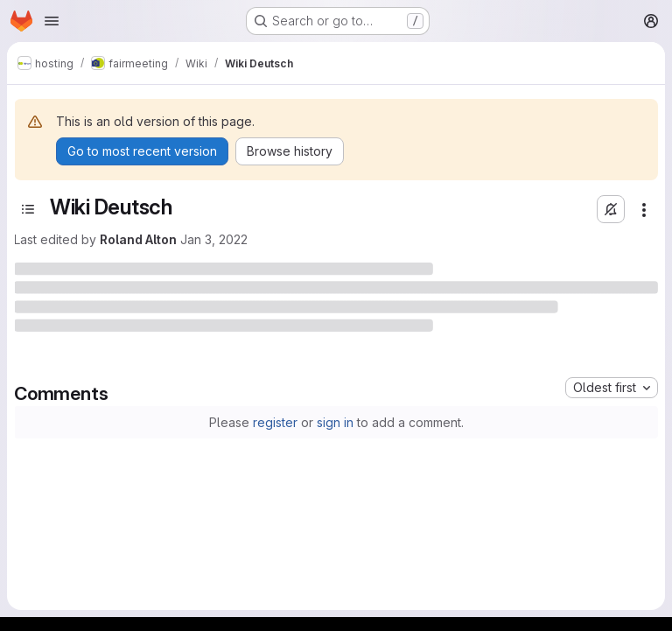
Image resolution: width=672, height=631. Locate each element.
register (275, 422)
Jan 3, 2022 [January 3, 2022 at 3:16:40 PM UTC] (214, 239)
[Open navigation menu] (52, 21)
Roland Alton (138, 239)
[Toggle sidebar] (28, 209)
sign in (335, 422)
